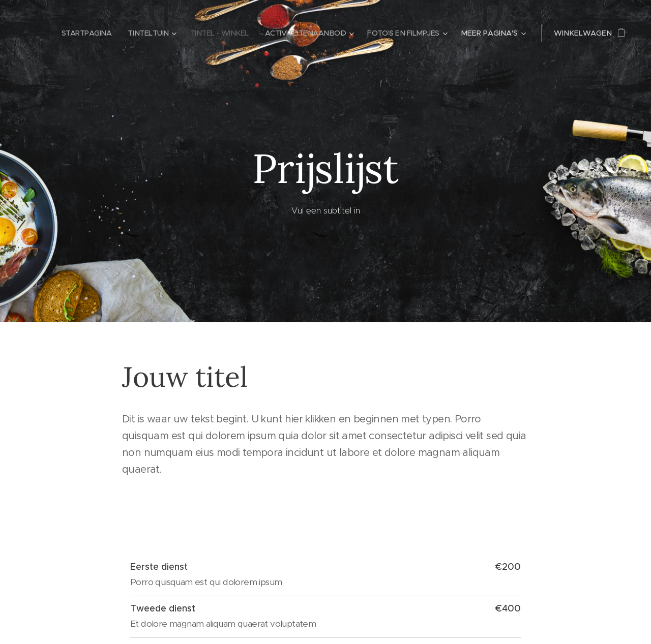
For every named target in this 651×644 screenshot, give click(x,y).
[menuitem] (73, 33)
